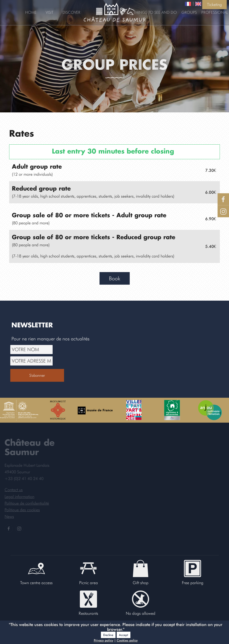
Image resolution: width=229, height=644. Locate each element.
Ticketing (214, 4)
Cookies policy (127, 640)
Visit (50, 12)
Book (115, 278)
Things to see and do (155, 12)
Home (31, 12)
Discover (71, 12)
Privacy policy (104, 640)
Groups (189, 12)
